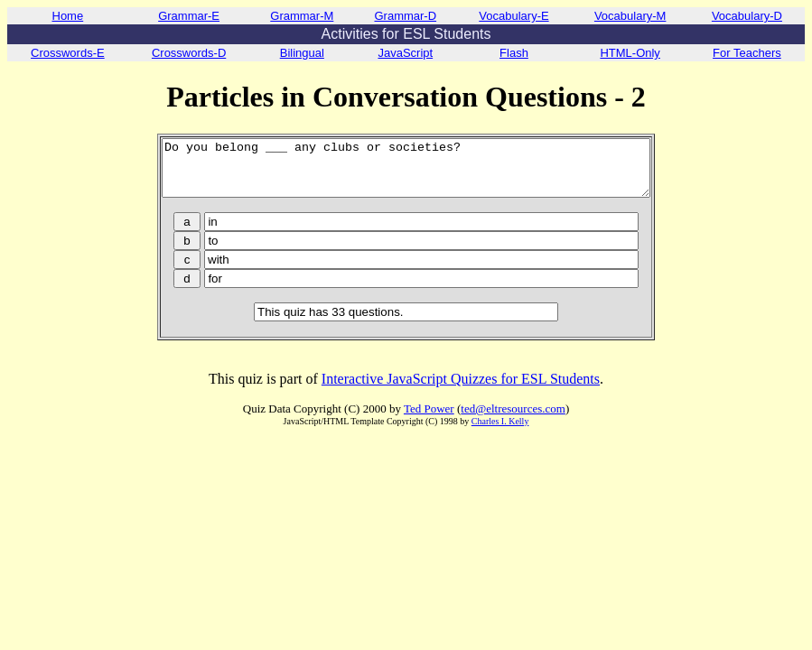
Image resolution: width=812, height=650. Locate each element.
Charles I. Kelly (500, 432)
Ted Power (429, 419)
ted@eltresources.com (513, 419)
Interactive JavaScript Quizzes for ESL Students (461, 390)
